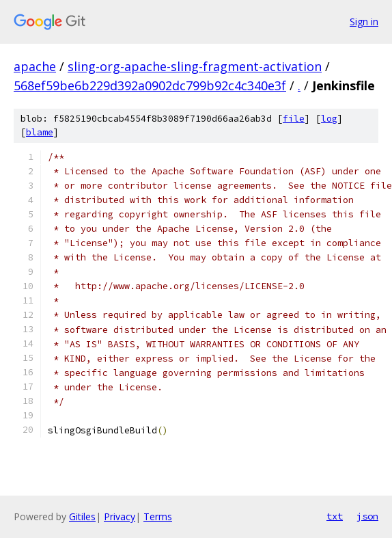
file (294, 119)
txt (335, 516)
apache (35, 66)
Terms (158, 516)
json (367, 516)
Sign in (364, 22)
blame (40, 132)
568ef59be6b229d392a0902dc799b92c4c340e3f (150, 85)
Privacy (120, 516)
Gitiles (82, 516)
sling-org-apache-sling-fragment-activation (195, 66)
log (329, 119)
